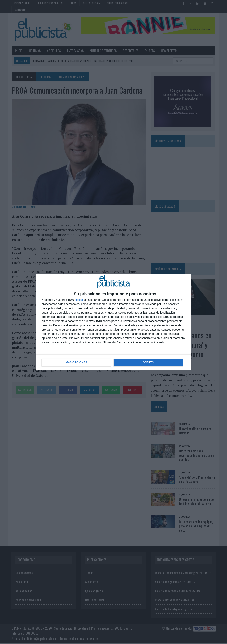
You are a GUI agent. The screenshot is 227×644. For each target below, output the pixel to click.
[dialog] (114, 322)
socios (79, 300)
